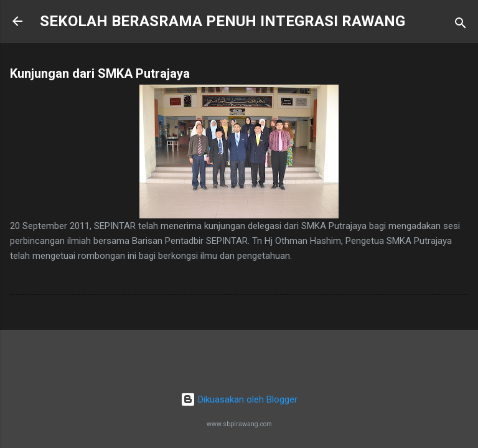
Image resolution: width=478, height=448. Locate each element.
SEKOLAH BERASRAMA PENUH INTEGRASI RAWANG (223, 21)
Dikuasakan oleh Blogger (239, 399)
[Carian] (461, 25)
